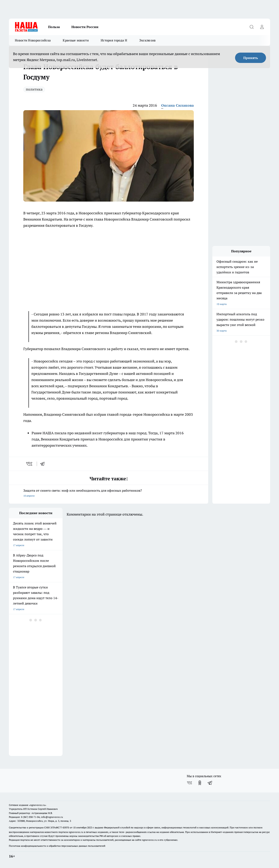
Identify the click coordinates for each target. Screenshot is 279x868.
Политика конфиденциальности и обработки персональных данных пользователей (57, 846)
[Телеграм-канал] (210, 783)
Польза (54, 27)
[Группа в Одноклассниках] (200, 783)
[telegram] (44, 464)
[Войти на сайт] (262, 27)
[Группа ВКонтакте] (189, 783)
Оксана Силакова (177, 105)
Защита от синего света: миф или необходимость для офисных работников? (109, 493)
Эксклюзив (148, 40)
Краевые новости (76, 40)
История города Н (114, 40)
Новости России (85, 27)
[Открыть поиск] (252, 27)
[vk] (30, 464)
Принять (251, 58)
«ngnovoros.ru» (38, 805)
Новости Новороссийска (33, 40)
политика (34, 89)
